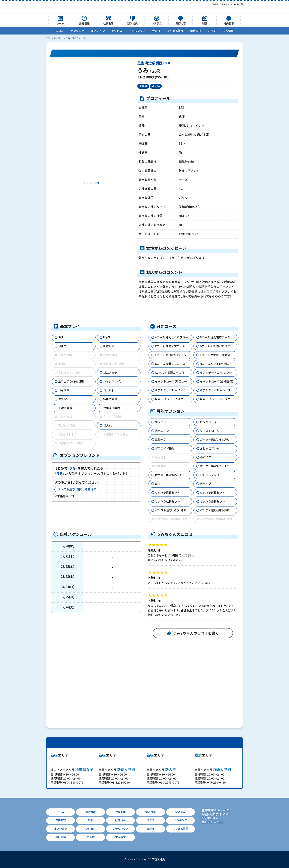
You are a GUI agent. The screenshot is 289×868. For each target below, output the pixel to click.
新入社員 (132, 23)
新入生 (161, 769)
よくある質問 (175, 31)
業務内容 (181, 23)
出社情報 (84, 23)
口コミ (60, 31)
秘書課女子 (72, 769)
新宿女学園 (117, 769)
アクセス (117, 31)
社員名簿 (108, 23)
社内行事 (229, 23)
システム (157, 23)
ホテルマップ (137, 31)
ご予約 (212, 31)
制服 (205, 23)
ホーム (60, 23)
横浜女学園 (213, 769)
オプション (98, 31)
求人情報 (228, 31)
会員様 (156, 31)
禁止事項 (196, 31)
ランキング (77, 31)
